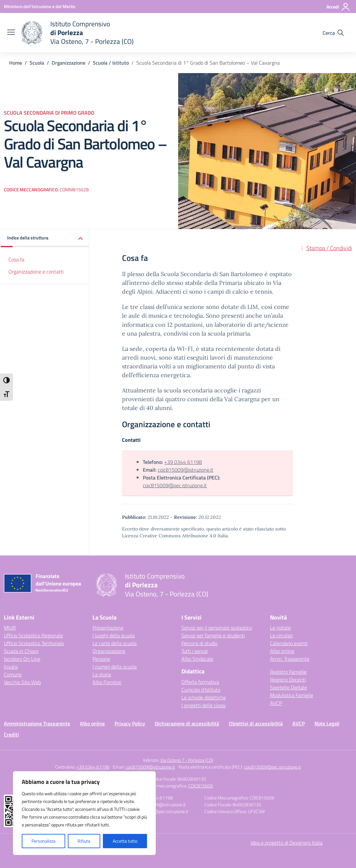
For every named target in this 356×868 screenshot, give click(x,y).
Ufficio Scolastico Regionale (33, 635)
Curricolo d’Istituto (201, 690)
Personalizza (43, 841)
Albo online (282, 651)
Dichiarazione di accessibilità (187, 723)
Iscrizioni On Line (22, 659)
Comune (13, 674)
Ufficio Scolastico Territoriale (34, 643)
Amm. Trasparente (290, 659)
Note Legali (327, 723)
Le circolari (281, 635)
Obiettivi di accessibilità (256, 723)
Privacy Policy (130, 723)
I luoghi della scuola (114, 635)
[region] (84, 813)
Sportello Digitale (288, 687)
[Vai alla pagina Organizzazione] (68, 63)
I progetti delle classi (203, 705)
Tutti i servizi (195, 651)
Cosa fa (16, 260)
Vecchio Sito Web (22, 682)
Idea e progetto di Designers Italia (287, 843)
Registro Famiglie (288, 672)
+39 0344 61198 (183, 462)
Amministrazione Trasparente (37, 723)
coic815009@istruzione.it (185, 470)
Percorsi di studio (199, 643)
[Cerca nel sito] (333, 33)
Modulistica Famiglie (292, 695)
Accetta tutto (125, 841)
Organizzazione (109, 651)
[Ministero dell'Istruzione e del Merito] (40, 6)
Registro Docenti (288, 680)
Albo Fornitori (107, 682)
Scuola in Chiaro (21, 651)
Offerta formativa (200, 682)
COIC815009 (201, 786)
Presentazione (108, 628)
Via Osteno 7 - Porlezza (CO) (187, 760)
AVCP (276, 703)
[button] (45, 238)
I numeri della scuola (115, 667)
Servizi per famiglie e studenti (213, 635)
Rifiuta (84, 841)
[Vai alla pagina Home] (16, 63)
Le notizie (280, 628)
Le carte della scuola (115, 643)
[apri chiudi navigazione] (11, 33)
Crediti (11, 734)
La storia (102, 674)
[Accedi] (338, 7)
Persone (101, 659)
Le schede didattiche (204, 697)
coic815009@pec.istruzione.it (175, 485)
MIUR (10, 628)
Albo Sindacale (197, 659)
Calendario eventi (289, 643)
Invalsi (11, 667)
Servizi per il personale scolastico (217, 628)
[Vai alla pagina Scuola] (37, 63)
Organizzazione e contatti (36, 272)
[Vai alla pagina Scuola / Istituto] (111, 63)
